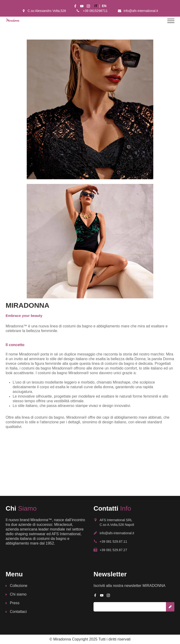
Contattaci (18, 612)
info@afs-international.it (141, 11)
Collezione (19, 586)
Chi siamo (18, 594)
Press (15, 603)
